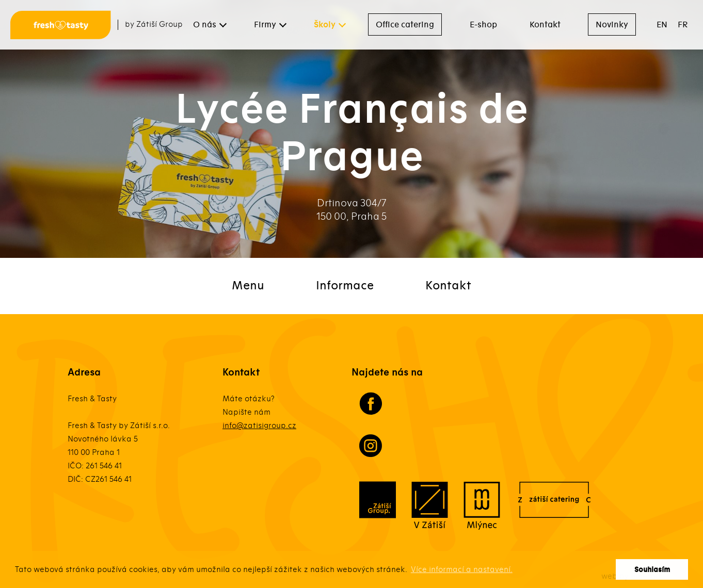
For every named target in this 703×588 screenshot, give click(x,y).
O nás (205, 25)
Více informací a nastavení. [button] (462, 569)
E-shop (483, 25)
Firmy (265, 25)
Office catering (405, 25)
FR (683, 25)
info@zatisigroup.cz (259, 426)
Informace (345, 286)
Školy (325, 25)
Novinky (612, 25)
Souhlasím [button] (652, 570)
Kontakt (545, 25)
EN (662, 25)
